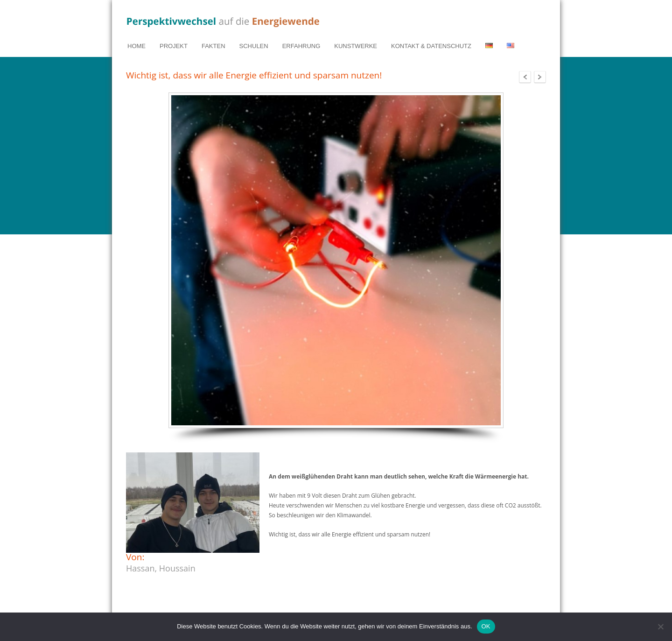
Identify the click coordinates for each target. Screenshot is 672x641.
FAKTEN (213, 46)
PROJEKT (174, 46)
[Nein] (660, 627)
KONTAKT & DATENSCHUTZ (431, 46)
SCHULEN (254, 46)
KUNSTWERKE (356, 46)
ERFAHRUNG (301, 46)
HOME (136, 46)
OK (486, 626)
